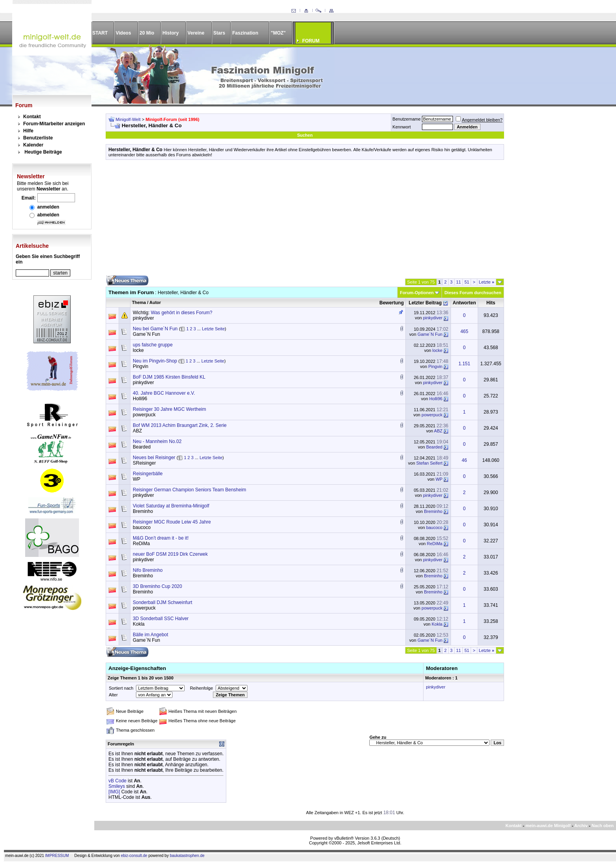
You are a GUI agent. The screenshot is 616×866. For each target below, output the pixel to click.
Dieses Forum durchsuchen (473, 293)
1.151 (464, 364)
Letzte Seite (213, 329)
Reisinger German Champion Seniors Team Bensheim (190, 490)
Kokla (139, 624)
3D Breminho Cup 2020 (157, 586)
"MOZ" (278, 33)
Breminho (143, 511)
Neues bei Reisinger (154, 458)
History (171, 33)
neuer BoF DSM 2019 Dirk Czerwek (170, 554)
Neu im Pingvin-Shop (155, 361)
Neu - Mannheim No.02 (157, 441)
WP (137, 479)
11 (458, 282)
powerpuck (144, 415)
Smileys (117, 786)
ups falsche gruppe (153, 345)
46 (464, 460)
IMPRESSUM (57, 856)
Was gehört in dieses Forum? (181, 313)
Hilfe (28, 131)
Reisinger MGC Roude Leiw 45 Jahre (172, 522)
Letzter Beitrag (425, 303)
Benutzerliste (38, 138)
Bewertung (392, 303)
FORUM (311, 41)
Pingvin (140, 366)
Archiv (581, 826)
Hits (491, 303)
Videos (123, 33)
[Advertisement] (305, 220)
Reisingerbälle (148, 474)
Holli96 (140, 399)
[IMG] (114, 792)
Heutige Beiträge (43, 152)
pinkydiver (143, 318)
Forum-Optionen (417, 293)
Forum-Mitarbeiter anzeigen (54, 124)
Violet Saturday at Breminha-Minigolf (171, 506)
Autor (155, 302)
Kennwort (401, 127)
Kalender (33, 145)
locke (138, 350)
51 (467, 282)
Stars (219, 33)
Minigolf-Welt (128, 119)
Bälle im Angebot (150, 635)
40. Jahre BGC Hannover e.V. (164, 393)
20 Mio (147, 33)
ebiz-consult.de (134, 856)
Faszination (245, 33)
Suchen (305, 135)
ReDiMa (141, 544)
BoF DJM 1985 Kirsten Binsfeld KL (169, 377)
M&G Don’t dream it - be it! (161, 538)
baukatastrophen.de (187, 856)
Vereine (196, 33)
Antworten (464, 303)
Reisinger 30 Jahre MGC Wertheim (170, 409)
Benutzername (407, 119)
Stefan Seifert (430, 463)
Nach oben (603, 826)
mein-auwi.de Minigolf (548, 826)
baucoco (142, 527)
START (100, 33)
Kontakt (32, 117)
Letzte (487, 282)
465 (464, 331)
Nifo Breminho (148, 570)
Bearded (142, 447)
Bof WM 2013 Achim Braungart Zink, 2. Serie (180, 425)
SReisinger (144, 463)
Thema (139, 302)
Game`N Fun (146, 334)
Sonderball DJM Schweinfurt (162, 602)
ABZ (137, 431)
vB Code (117, 781)
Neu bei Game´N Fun (155, 329)
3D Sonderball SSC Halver (161, 619)
